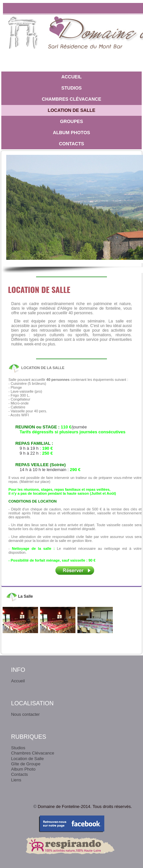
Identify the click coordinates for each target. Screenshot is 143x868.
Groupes (71, 121)
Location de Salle (71, 110)
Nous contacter (25, 714)
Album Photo (23, 769)
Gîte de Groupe (26, 764)
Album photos (71, 133)
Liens (16, 780)
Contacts (72, 144)
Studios (71, 88)
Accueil (71, 77)
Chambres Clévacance (72, 99)
